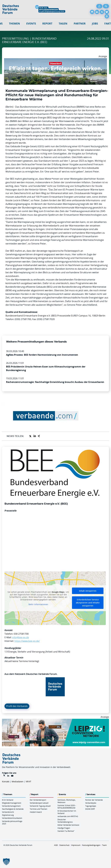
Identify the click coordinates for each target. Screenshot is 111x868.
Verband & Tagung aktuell (40, 806)
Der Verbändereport (38, 800)
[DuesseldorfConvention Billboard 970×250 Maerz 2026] (55, 60)
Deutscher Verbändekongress (65, 821)
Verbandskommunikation (12, 818)
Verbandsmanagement (11, 806)
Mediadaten (18, 782)
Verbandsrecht (8, 812)
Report (47, 24)
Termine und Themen (38, 809)
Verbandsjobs (91, 803)
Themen (14, 24)
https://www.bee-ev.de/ (27, 641)
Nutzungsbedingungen (91, 845)
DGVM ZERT (90, 809)
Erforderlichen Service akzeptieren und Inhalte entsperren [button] (88, 603)
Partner (80, 24)
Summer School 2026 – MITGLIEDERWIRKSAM (67, 807)
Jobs (95, 24)
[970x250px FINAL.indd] (55, 721)
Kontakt (6, 782)
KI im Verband (8, 800)
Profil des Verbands (17, 706)
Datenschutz (64, 845)
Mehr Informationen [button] (38, 604)
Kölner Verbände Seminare (68, 825)
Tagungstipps (91, 806)
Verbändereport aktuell (39, 803)
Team (104, 845)
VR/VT (28, 782)
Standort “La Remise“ (66, 831)
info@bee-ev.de (21, 637)
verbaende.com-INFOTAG (68, 816)
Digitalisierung (8, 815)
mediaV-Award (36, 812)
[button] (6, 862)
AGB (56, 845)
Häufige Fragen (64, 828)
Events (31, 24)
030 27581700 (21, 634)
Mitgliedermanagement (12, 803)
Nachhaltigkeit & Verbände (13, 809)
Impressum (76, 845)
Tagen (63, 24)
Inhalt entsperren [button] (88, 591)
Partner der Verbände (94, 800)
